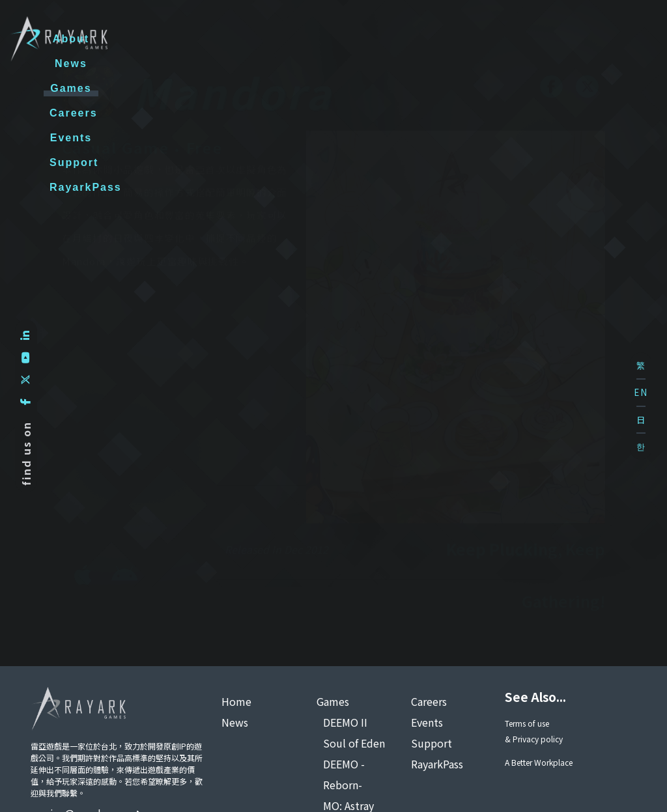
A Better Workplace (539, 762)
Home (236, 701)
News (238, 39)
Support (510, 39)
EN (641, 392)
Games (300, 39)
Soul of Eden (354, 743)
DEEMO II (345, 722)
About (178, 39)
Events (439, 39)
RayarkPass (596, 39)
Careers (370, 39)
